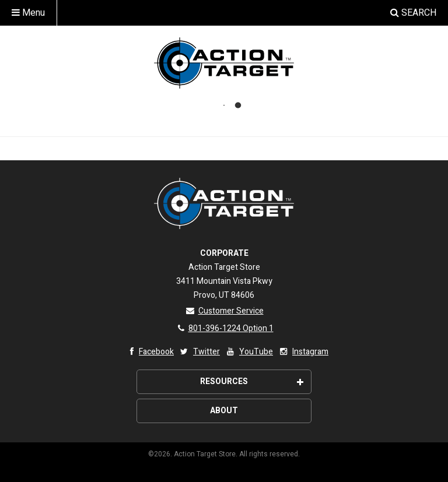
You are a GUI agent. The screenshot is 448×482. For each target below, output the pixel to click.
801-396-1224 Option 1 (224, 328)
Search (413, 13)
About (224, 411)
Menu (28, 13)
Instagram (303, 352)
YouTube (249, 352)
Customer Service (224, 311)
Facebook (149, 352)
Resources (252, 381)
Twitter (199, 352)
